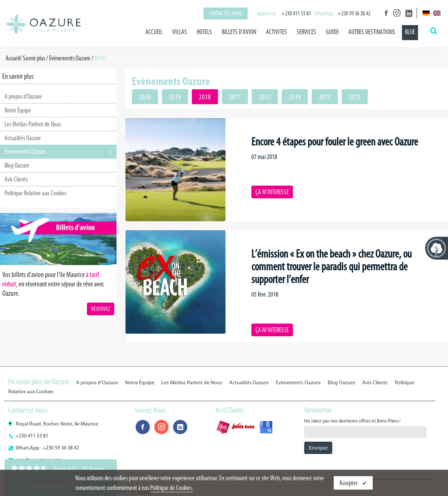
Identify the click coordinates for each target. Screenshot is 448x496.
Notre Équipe (18, 110)
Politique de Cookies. (172, 488)
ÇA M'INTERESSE (272, 192)
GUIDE (332, 32)
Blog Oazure (17, 165)
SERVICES (306, 32)
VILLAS (180, 32)
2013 (325, 97)
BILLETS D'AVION (239, 32)
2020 (145, 97)
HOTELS (204, 32)
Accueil (154, 32)
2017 (235, 97)
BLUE (410, 32)
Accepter (349, 483)
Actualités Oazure (23, 138)
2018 (205, 97)
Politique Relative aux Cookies (35, 193)
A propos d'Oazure (23, 96)
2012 (355, 97)
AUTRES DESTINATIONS (372, 32)
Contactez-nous (225, 13)
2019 (175, 97)
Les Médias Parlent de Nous (33, 124)
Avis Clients (16, 179)
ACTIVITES (276, 32)
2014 (295, 97)
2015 (265, 97)
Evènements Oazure (70, 58)
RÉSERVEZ (101, 309)
